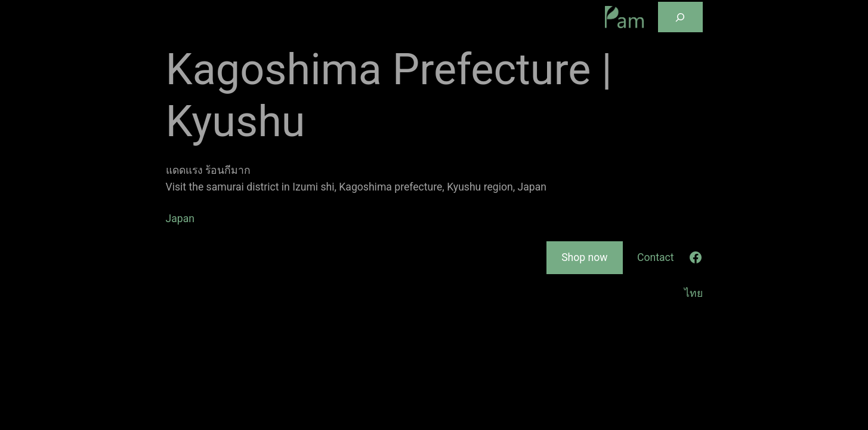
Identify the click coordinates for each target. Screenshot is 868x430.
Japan (180, 219)
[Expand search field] (680, 17)
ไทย (694, 293)
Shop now (584, 257)
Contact (656, 257)
